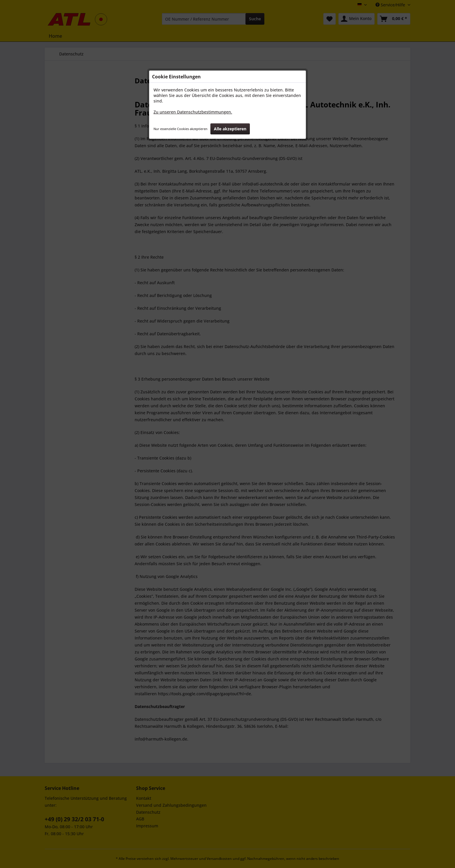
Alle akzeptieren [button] (230, 129)
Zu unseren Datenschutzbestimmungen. (193, 112)
